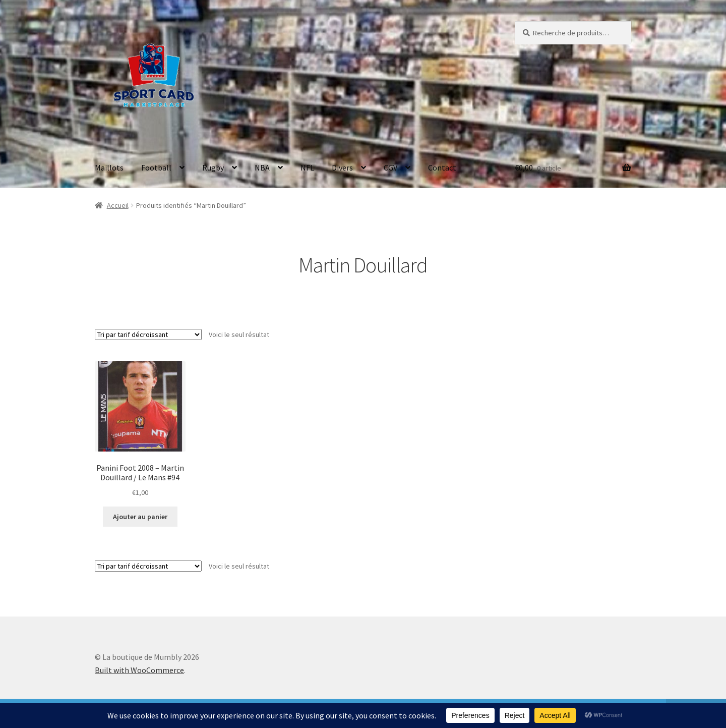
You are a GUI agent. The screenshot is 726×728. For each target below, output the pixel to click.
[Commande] (148, 334)
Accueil (118, 205)
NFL (307, 167)
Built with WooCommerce (139, 670)
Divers (342, 167)
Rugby (213, 167)
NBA (262, 167)
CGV (390, 167)
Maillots (109, 167)
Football (156, 167)
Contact (442, 167)
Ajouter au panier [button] (140, 517)
